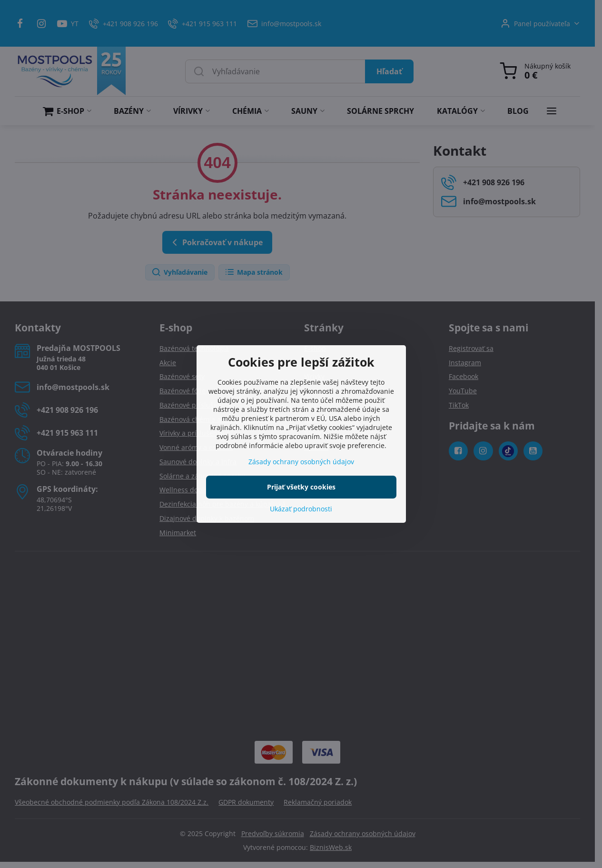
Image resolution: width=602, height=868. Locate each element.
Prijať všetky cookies (301, 487)
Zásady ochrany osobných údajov (301, 462)
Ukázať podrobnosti (301, 509)
